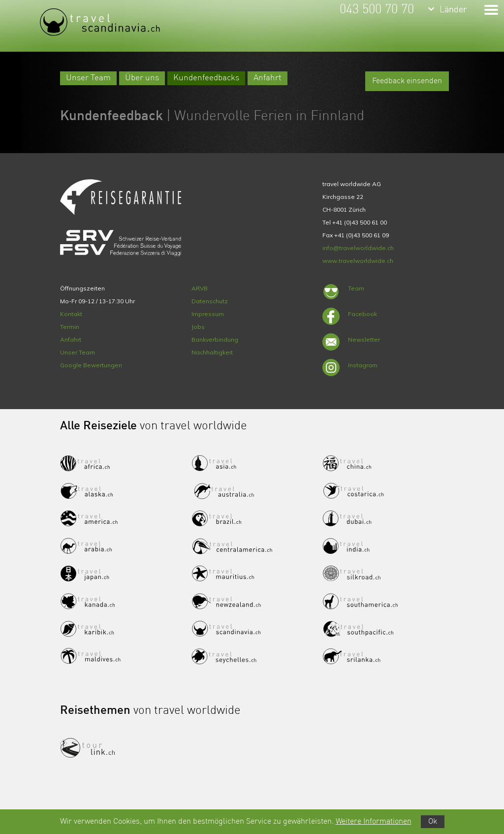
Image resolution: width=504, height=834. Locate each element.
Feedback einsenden (407, 81)
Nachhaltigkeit (212, 352)
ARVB (200, 288)
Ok (433, 822)
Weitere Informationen (374, 822)
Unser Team (88, 78)
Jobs (198, 327)
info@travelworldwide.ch (358, 248)
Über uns (142, 78)
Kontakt (71, 314)
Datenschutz (210, 301)
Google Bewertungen (91, 365)
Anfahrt (268, 78)
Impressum (208, 314)
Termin (70, 327)
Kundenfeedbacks (206, 78)
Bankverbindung (215, 339)
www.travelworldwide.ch (358, 261)
